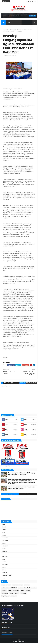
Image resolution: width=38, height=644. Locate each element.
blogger (22, 383)
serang (4, 568)
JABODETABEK (5, 541)
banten (4, 528)
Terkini (4, 579)
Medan (4, 560)
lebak (3, 554)
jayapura (4, 549)
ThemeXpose (22, 642)
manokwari (5, 557)
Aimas (3, 525)
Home (5, 30)
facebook (34, 383)
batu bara (4, 530)
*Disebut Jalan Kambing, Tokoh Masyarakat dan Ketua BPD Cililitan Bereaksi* (21, 488)
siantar (4, 570)
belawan (4, 536)
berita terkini (5, 538)
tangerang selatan (7, 576)
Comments (28, 495)
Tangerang (5, 573)
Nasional (4, 562)
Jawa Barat (5, 546)
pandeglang (5, 565)
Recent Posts (10, 495)
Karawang (5, 552)
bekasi (3, 533)
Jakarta (4, 544)
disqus (28, 383)
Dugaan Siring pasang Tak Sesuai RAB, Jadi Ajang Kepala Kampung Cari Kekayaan (21, 474)
